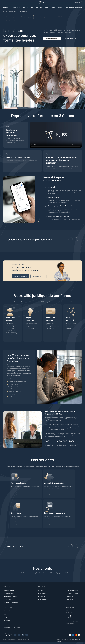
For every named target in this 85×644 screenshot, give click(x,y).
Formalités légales (9, 593)
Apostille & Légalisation (54, 483)
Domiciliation (59, 17)
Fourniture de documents (13, 21)
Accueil (5, 11)
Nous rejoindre (42, 599)
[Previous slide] (71, 239)
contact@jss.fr (70, 616)
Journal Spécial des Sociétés (74, 7)
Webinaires (70, 596)
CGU (29, 640)
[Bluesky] (27, 635)
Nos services (12, 11)
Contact (60, 7)
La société (16, 7)
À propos (41, 590)
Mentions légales (22, 640)
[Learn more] (48, 493)
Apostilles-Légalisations (44, 17)
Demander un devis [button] (70, 38)
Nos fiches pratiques (73, 590)
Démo (47, 7)
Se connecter (77, 3)
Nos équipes (42, 596)
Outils (25, 7)
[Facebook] (19, 635)
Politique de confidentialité (10, 640)
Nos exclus (70, 599)
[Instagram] (23, 635)
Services (6, 7)
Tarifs (53, 7)
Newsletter (7, 620)
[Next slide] (76, 239)
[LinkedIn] (15, 635)
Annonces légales (11, 17)
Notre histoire (42, 593)
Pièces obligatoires (72, 593)
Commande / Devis (37, 7)
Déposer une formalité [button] (52, 38)
